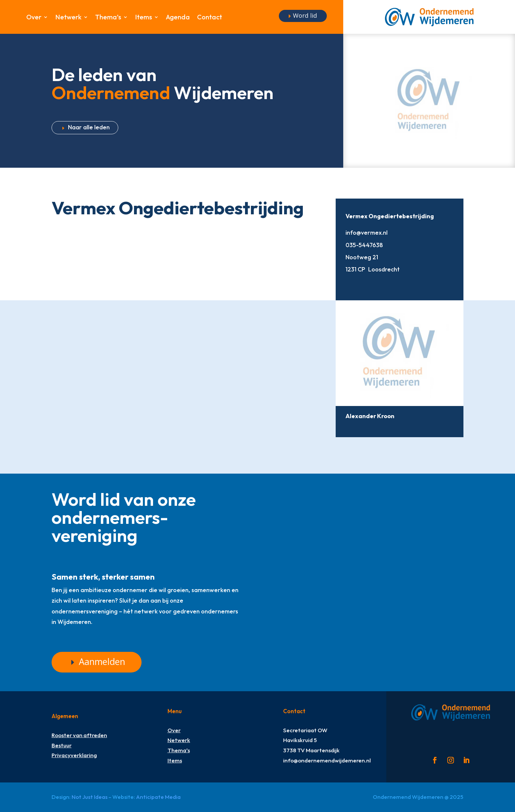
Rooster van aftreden (79, 735)
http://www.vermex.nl (350, 283)
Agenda (178, 18)
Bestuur (62, 745)
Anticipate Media (158, 797)
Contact (210, 18)
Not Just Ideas (90, 797)
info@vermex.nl (367, 233)
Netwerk (68, 18)
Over (34, 18)
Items (144, 18)
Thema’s (108, 18)
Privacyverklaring (74, 755)
